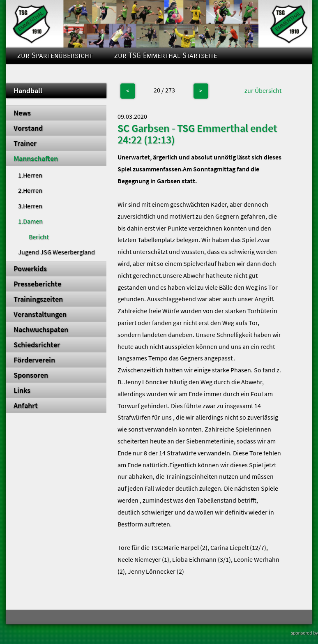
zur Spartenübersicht (55, 56)
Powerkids (30, 269)
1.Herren (30, 175)
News (22, 113)
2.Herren (30, 190)
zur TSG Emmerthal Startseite (166, 56)
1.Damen (30, 221)
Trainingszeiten (38, 299)
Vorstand (28, 128)
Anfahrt (26, 406)
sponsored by (304, 633)
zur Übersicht (263, 90)
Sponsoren (31, 375)
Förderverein (34, 360)
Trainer (25, 143)
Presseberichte (37, 284)
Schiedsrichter (37, 345)
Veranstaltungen (40, 314)
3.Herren (30, 206)
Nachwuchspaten (41, 330)
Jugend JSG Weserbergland (56, 252)
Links (22, 390)
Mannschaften (36, 159)
